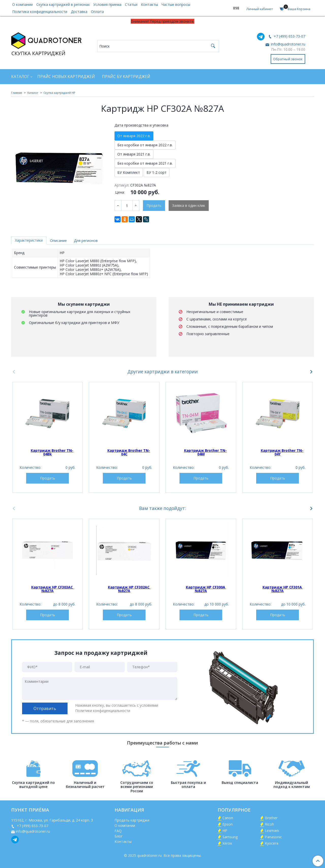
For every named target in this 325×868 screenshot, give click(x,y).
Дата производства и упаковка (141, 125)
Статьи (131, 4)
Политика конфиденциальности (40, 12)
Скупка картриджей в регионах (63, 4)
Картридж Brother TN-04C (129, 452)
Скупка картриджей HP (59, 93)
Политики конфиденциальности (103, 711)
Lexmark (272, 831)
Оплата (97, 12)
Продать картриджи (132, 820)
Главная (17, 93)
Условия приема (107, 4)
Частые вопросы (176, 4)
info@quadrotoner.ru (288, 44)
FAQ (118, 831)
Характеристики (29, 240)
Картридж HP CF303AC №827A (53, 589)
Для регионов (86, 241)
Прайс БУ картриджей (126, 77)
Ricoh (269, 824)
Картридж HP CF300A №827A (206, 589)
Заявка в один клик (189, 205)
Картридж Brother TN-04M (205, 452)
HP (225, 831)
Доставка (79, 12)
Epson (227, 824)
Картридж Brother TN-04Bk (52, 452)
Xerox (227, 843)
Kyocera (272, 843)
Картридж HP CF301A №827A (283, 589)
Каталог (20, 77)
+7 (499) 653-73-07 (289, 36)
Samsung (230, 837)
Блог (119, 836)
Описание (58, 241)
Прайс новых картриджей (66, 77)
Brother (271, 818)
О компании (22, 4)
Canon (228, 818)
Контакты (149, 4)
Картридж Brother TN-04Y (282, 452)
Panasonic (273, 837)
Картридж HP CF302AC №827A (129, 589)
